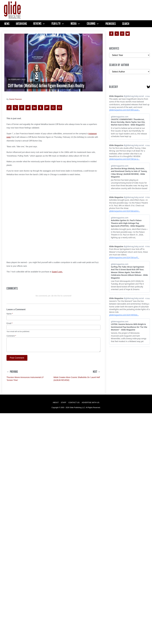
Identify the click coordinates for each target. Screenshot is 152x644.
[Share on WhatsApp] (53, 108)
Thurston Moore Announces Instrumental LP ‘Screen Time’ (25, 379)
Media (74, 24)
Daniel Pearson (16, 99)
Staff (64, 402)
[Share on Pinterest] (22, 108)
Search (126, 24)
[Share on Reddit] (28, 108)
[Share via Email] (59, 108)
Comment (11, 336)
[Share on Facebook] (9, 108)
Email (9, 323)
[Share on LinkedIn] (34, 108)
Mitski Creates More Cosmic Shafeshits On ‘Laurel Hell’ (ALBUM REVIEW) (77, 379)
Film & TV (56, 24)
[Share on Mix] (47, 108)
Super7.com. (57, 272)
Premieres (111, 24)
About (56, 402)
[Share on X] (15, 108)
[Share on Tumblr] (41, 108)
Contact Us (74, 402)
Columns (91, 24)
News (7, 24)
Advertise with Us (90, 402)
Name (10, 314)
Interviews (21, 24)
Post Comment (17, 358)
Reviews (37, 24)
